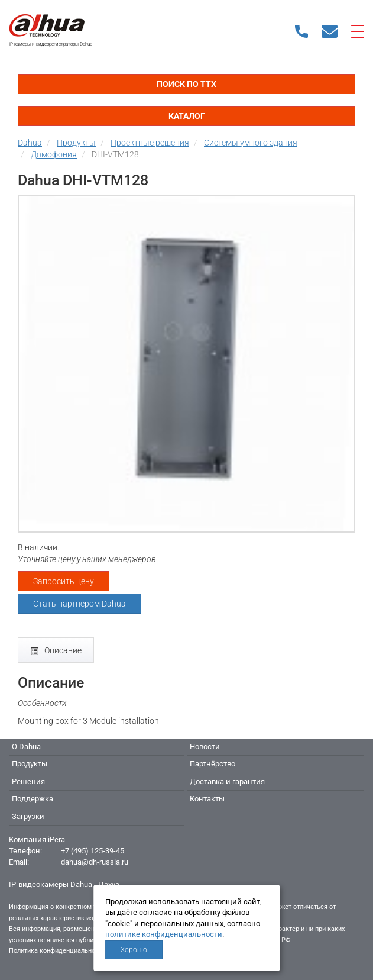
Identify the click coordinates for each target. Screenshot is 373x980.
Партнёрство (213, 764)
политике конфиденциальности (164, 934)
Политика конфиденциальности (57, 951)
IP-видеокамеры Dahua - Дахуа (64, 884)
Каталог (187, 116)
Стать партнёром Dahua (80, 604)
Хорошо (134, 950)
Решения (28, 781)
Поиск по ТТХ (186, 84)
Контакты (207, 799)
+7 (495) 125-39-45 (93, 851)
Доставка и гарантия (227, 781)
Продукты (30, 764)
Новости (205, 747)
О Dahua (26, 747)
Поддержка (33, 799)
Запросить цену (64, 581)
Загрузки (28, 816)
